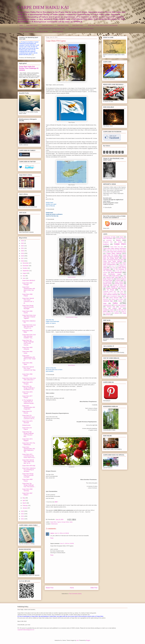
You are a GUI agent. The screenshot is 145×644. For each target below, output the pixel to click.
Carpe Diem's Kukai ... (78, 25)
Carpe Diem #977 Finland (27, 397)
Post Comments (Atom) (75, 594)
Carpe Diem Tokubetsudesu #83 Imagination (29, 407)
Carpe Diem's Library (63, 25)
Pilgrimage (106, 285)
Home (21, 25)
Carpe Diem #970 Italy (29, 466)
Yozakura (123, 295)
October (25, 268)
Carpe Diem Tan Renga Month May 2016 (115, 259)
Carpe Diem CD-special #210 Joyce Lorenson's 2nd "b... (29, 417)
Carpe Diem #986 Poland (27, 295)
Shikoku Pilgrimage (112, 288)
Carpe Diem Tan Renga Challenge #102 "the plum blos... (28, 434)
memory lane (111, 307)
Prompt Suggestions (58, 32)
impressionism (107, 305)
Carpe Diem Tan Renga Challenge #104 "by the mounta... (28, 343)
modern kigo (117, 308)
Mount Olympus (72, 365)
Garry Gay (112, 268)
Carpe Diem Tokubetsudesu (115, 264)
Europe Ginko (65, 522)
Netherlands (54, 524)
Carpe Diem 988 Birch (29, 280)
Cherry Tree (114, 266)
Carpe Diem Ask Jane (117, 247)
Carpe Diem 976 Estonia (27, 412)
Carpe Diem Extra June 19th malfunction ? (29, 379)
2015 (23, 511)
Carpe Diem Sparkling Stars (118, 252)
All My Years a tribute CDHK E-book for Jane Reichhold (103, 25)
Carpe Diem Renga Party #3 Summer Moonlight (28, 307)
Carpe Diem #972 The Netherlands (29, 444)
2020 (23, 251)
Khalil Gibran (116, 276)
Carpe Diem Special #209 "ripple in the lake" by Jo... (28, 462)
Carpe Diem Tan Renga (111, 255)
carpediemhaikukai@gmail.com (26, 630)
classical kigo (108, 301)
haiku (71, 522)
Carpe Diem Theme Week (111, 263)
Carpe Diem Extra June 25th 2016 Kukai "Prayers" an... (29, 327)
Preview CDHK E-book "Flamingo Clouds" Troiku (52, 28)
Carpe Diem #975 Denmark (27, 422)
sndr (78, 640)
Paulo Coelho (119, 282)
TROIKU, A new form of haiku (27, 28)
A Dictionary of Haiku (109, 237)
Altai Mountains (108, 238)
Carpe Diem (53, 522)
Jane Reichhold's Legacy (112, 274)
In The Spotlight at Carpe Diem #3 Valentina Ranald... (28, 402)
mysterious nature (108, 310)
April (24, 500)
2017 (23, 258)
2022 (23, 246)
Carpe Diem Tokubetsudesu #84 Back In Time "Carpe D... (29, 358)
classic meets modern (117, 299)
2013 (23, 516)
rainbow (117, 313)
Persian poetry (107, 284)
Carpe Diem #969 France (27, 480)
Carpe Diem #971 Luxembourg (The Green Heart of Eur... (29, 456)
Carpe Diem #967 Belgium (27, 494)
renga (124, 313)
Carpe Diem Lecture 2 (48, 25)
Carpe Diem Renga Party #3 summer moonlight (28, 475)
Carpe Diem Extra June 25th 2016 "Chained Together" (29, 317)
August (25, 273)
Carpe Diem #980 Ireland (27, 375)
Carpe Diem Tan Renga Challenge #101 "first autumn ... (29, 485)
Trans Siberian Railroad (110, 295)
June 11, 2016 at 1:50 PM (67, 543)
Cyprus (59, 522)
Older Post (94, 588)
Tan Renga (110, 290)
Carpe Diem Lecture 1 (32, 25)
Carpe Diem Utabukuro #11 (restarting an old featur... (29, 470)
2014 (23, 514)
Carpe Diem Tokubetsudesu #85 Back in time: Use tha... (29, 289)
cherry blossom (114, 298)
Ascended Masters (121, 239)
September (26, 271)
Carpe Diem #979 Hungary (27, 383)
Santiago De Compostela (118, 287)
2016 (23, 261)
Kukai (125, 276)
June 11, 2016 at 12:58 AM (62, 533)
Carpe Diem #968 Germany (27, 490)
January (25, 508)
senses (108, 315)
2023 (23, 243)
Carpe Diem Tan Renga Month (115, 257)
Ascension (109, 240)
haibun (120, 301)
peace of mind (114, 312)
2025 (23, 241)
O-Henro (118, 280)
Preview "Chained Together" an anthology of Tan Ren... (34, 32)
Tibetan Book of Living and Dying (113, 293)
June (24, 278)
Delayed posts (26, 425)
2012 (23, 519)
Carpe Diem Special (114, 253)
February (25, 505)
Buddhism (106, 244)
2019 (23, 253)
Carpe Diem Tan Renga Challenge (115, 256)
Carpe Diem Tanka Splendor (113, 261)
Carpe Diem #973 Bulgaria (27, 440)
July (24, 276)
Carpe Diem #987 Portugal (27, 284)
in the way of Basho (120, 305)
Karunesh (106, 276)
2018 (23, 256)
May (24, 498)
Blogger (88, 640)
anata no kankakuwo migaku (114, 296)
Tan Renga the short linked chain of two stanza (81, 28)
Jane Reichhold (116, 272)
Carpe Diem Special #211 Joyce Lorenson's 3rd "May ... (29, 369)
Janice (52, 533)
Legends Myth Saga (112, 277)
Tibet (122, 291)
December (26, 263)
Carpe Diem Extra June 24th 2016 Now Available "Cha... (29, 336)
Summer (123, 288)
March (25, 503)
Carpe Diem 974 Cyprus (27, 429)
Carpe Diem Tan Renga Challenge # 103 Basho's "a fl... (29, 388)
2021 (23, 248)
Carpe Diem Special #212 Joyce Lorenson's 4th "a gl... (28, 301)
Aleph (122, 237)
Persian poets (119, 284)
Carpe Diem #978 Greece (27, 393)
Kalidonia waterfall (72, 277)
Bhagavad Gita (108, 242)
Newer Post (50, 588)
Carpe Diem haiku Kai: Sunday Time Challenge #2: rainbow (29, 68)
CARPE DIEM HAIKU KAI (43, 7)
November (26, 266)
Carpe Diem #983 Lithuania (27, 348)
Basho (118, 240)
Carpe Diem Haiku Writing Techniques (115, 249)
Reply (52, 538)
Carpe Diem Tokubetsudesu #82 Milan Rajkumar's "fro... (29, 449)
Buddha (120, 242)
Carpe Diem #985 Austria (27, 312)
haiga (105, 303)
